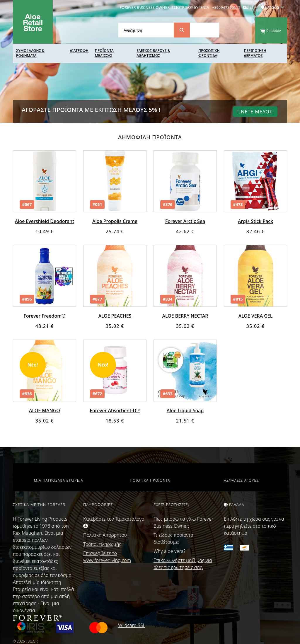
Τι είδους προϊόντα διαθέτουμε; (173, 539)
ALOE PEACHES (115, 316)
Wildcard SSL (132, 625)
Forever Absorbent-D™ (115, 410)
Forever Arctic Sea (185, 221)
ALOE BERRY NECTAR (185, 316)
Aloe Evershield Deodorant (44, 221)
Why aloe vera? (169, 551)
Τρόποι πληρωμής (102, 544)
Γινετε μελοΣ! (255, 112)
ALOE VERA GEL (256, 316)
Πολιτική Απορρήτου (105, 535)
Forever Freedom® (45, 316)
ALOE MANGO (45, 410)
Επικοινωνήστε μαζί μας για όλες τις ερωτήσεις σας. (183, 564)
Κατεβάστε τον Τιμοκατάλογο (114, 522)
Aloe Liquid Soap (185, 410)
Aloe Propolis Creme (115, 221)
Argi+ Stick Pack (256, 221)
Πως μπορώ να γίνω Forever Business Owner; (183, 522)
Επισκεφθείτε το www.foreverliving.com (107, 557)
